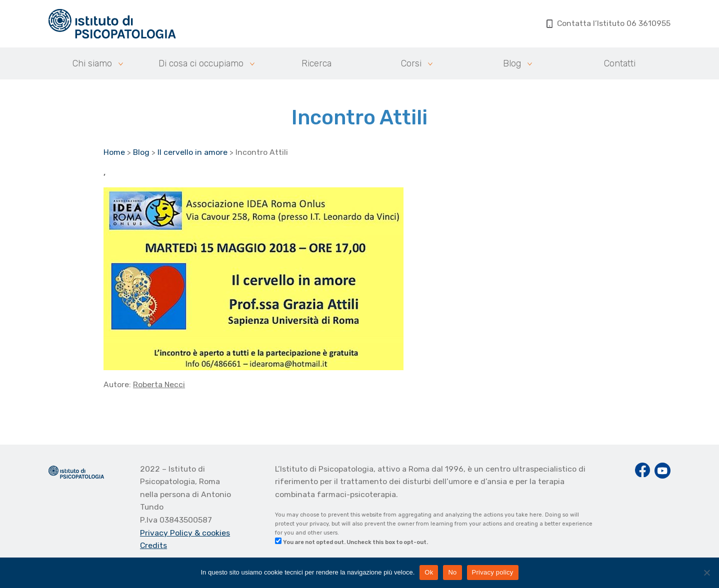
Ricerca (316, 63)
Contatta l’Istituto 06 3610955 (609, 23)
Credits (153, 545)
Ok (429, 572)
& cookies (212, 533)
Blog (512, 63)
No (452, 572)
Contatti (620, 63)
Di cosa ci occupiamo (201, 63)
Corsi (411, 63)
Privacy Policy (167, 533)
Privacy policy (493, 572)
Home (114, 152)
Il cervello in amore (192, 152)
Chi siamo (92, 63)
